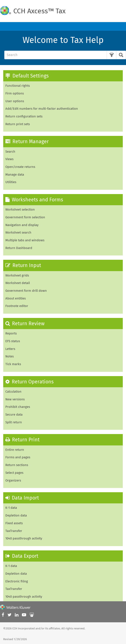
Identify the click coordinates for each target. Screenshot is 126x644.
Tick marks (13, 364)
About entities (16, 298)
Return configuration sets (24, 116)
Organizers (13, 480)
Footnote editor (17, 306)
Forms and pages (18, 457)
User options (15, 101)
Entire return (15, 450)
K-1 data (11, 566)
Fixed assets (14, 523)
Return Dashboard (19, 248)
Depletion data (16, 515)
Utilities (11, 182)
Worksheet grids (17, 275)
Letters (10, 349)
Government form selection (25, 217)
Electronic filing (17, 581)
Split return (14, 422)
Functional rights (18, 86)
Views (9, 159)
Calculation (13, 392)
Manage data (15, 175)
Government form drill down (26, 291)
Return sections (17, 465)
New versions (15, 399)
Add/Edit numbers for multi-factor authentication (42, 109)
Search (10, 152)
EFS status (13, 341)
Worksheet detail (18, 283)
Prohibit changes (18, 407)
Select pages (14, 473)
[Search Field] (64, 55)
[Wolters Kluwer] (15, 608)
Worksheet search (18, 232)
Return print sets (18, 124)
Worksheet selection (20, 210)
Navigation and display (22, 225)
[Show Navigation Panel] (120, 26)
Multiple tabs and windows (25, 240)
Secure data (14, 415)
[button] (112, 55)
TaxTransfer (14, 531)
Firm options (15, 93)
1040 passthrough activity (24, 538)
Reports (11, 333)
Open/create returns (20, 167)
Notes (10, 356)
